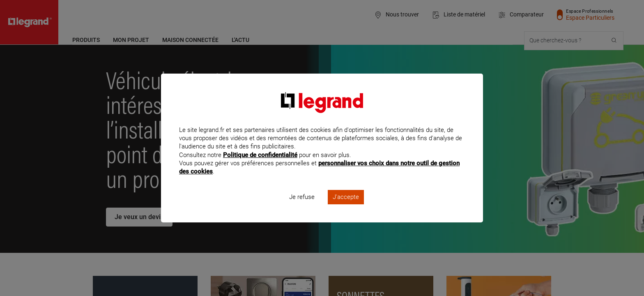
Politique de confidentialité (260, 166)
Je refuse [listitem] (302, 208)
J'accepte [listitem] (346, 208)
